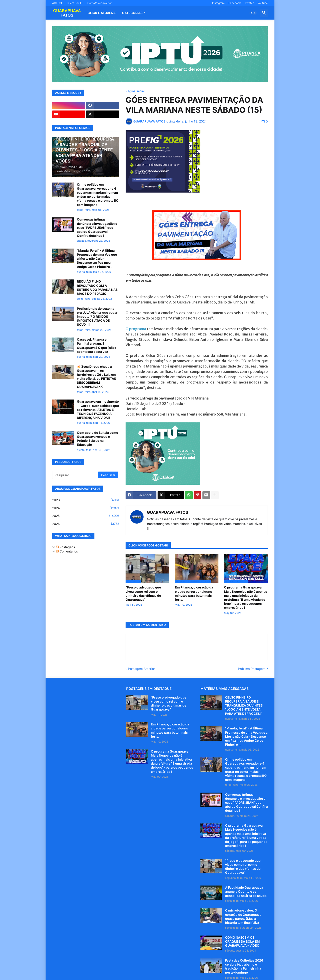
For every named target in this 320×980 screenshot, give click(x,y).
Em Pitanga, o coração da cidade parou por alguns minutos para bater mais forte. (194, 593)
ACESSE (57, 3)
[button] (253, 13)
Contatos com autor (100, 3)
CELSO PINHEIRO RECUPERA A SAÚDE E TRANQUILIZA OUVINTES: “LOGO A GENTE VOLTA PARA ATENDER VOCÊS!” (244, 705)
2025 (86, 516)
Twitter (249, 3)
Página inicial (135, 91)
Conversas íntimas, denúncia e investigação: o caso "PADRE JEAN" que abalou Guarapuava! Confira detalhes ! (97, 227)
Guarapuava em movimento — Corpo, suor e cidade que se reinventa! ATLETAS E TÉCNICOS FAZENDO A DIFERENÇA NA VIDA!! (98, 410)
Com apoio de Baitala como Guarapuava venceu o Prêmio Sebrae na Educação (98, 439)
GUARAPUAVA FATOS (168, 512)
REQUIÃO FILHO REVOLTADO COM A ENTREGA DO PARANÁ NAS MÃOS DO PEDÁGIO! (97, 287)
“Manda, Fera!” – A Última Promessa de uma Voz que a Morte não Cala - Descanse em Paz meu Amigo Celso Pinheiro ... (97, 259)
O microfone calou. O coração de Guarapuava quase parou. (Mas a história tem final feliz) (243, 916)
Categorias (132, 13)
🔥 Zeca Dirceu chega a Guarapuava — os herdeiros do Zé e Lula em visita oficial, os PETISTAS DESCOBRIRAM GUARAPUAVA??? (96, 377)
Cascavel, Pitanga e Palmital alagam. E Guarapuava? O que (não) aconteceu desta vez (96, 345)
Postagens (65, 547)
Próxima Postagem (252, 669)
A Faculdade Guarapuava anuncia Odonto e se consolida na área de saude (246, 891)
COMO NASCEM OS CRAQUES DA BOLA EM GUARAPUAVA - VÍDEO (242, 941)
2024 (86, 508)
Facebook (235, 3)
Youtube (263, 3)
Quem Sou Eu (75, 3)
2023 (86, 500)
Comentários (67, 551)
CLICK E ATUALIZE (102, 13)
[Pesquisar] (76, 475)
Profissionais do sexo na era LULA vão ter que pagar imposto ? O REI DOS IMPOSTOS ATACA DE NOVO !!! (97, 317)
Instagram (218, 3)
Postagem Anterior (141, 669)
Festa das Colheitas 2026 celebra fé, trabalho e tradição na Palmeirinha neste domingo (244, 966)
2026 (86, 524)
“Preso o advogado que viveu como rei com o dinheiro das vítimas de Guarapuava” (143, 593)
